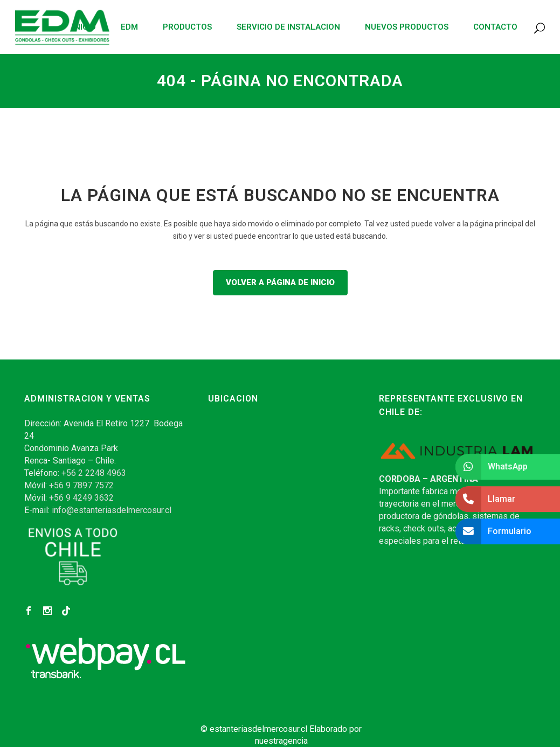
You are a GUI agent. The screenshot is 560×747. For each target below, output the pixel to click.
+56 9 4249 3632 (81, 498)
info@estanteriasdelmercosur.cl (112, 510)
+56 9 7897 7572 (81, 485)
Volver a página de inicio (280, 282)
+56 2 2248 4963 (94, 473)
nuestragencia (281, 741)
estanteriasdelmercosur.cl (258, 729)
